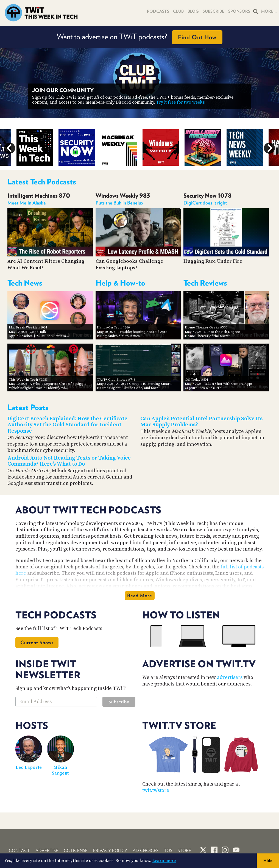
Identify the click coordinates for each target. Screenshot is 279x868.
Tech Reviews (205, 283)
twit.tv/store (156, 790)
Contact (19, 851)
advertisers (230, 677)
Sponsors (239, 11)
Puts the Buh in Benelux (119, 203)
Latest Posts (28, 407)
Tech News (25, 283)
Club (178, 11)
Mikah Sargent (60, 770)
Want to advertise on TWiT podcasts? (140, 37)
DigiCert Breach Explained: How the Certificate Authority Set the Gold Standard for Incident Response (67, 425)
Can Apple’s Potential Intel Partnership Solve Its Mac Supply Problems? (201, 422)
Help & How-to (120, 283)
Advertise (47, 851)
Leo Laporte (29, 767)
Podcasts (158, 11)
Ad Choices (146, 851)
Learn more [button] (164, 861)
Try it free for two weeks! (181, 102)
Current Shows (37, 642)
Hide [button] (268, 860)
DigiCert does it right (205, 203)
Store (184, 851)
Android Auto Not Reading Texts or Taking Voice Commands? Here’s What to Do (69, 461)
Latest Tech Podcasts (42, 182)
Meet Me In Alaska (26, 203)
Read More (140, 595)
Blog (193, 11)
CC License (76, 851)
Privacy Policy (110, 851)
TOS (168, 851)
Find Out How (197, 37)
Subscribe (214, 11)
